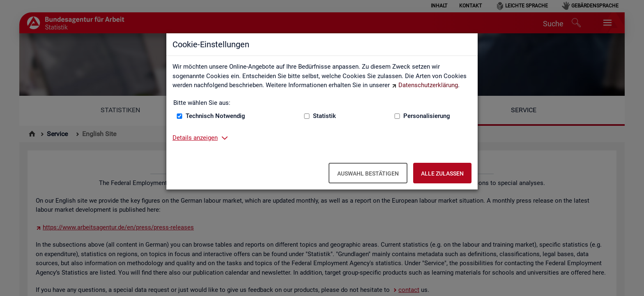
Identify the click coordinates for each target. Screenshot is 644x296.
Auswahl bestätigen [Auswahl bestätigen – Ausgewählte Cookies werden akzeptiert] (368, 173)
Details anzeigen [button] (195, 138)
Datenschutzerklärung (428, 85)
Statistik (324, 116)
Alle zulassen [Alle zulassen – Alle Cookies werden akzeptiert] (442, 173)
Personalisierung (427, 116)
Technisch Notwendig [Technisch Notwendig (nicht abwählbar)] (215, 116)
